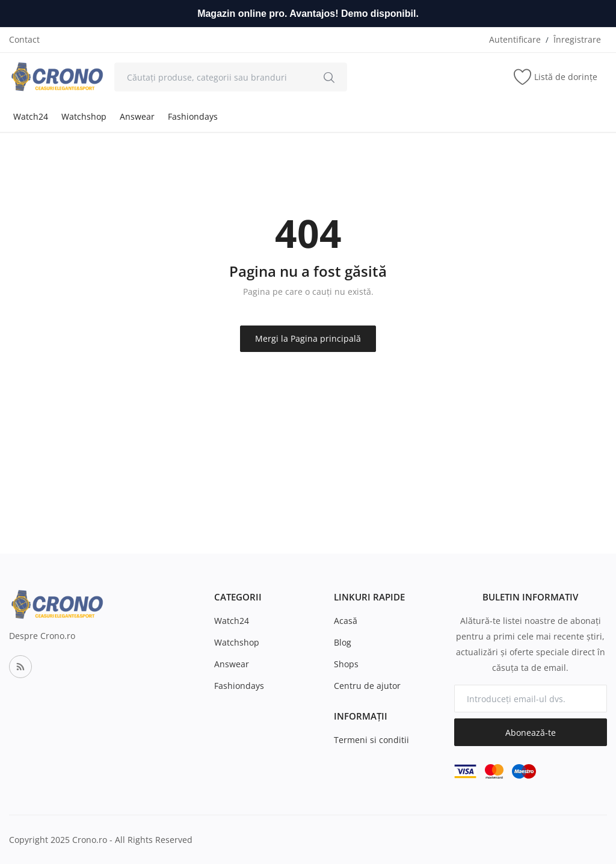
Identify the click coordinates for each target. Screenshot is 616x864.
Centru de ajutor (367, 686)
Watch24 (31, 116)
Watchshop (84, 116)
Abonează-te (531, 733)
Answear (137, 116)
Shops (346, 664)
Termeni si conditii (371, 740)
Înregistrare (577, 39)
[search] (329, 77)
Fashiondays (193, 116)
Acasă (346, 621)
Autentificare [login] (515, 39)
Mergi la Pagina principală (308, 338)
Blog (343, 642)
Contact (24, 39)
